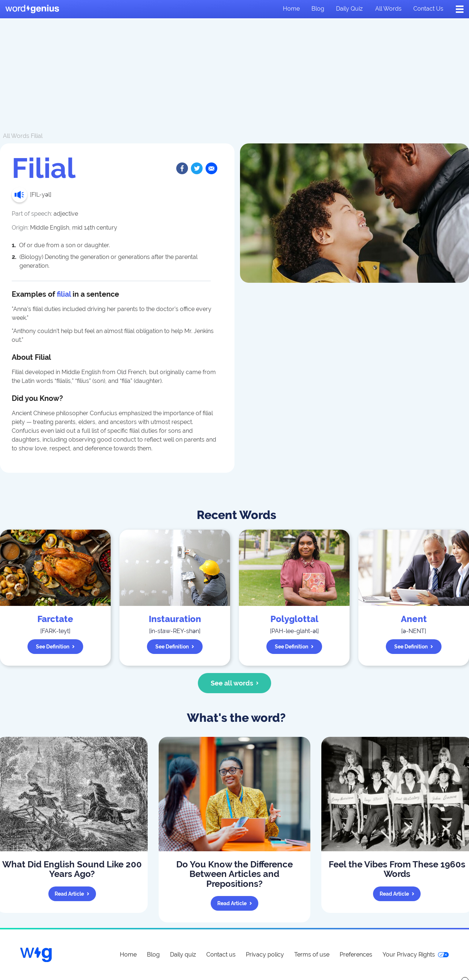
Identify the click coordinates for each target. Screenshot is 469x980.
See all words (235, 683)
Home (291, 9)
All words (388, 9)
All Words (16, 136)
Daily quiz (349, 9)
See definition (55, 647)
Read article (72, 894)
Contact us (428, 9)
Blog (318, 9)
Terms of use (312, 955)
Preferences (356, 955)
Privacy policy (265, 955)
